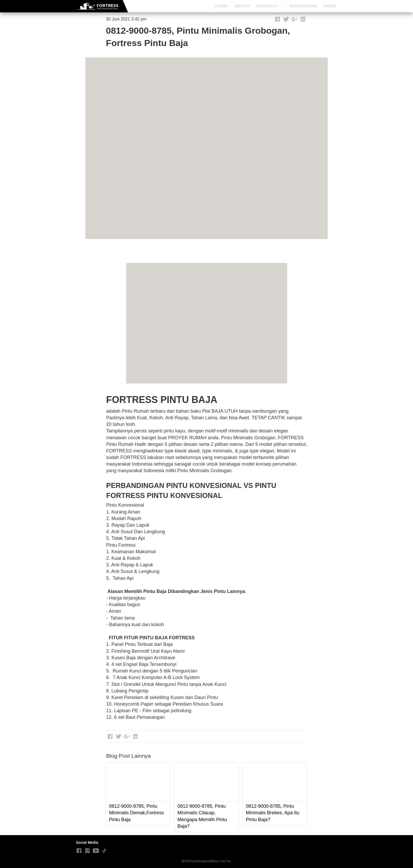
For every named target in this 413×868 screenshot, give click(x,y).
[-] (79, 851)
